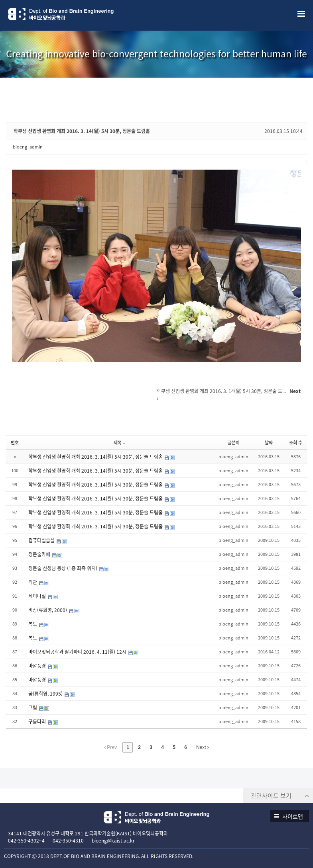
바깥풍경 (38, 666)
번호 (15, 443)
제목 (119, 443)
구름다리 (38, 721)
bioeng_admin (28, 147)
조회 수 (296, 443)
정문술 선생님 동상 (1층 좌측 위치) (63, 568)
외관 (33, 582)
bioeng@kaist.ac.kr (113, 841)
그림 (33, 708)
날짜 (269, 443)
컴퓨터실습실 (42, 540)
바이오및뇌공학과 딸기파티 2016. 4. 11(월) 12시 (78, 652)
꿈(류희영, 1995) (46, 694)
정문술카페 (40, 554)
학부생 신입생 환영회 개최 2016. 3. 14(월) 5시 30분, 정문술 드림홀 (82, 131)
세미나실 (38, 596)
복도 (33, 624)
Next (203, 747)
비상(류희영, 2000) (48, 610)
